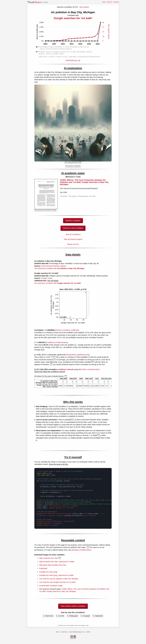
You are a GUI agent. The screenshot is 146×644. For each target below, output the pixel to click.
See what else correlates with (59, 268)
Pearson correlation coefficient (67, 330)
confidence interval (65, 369)
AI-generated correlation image (51, 586)
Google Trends (47, 278)
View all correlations (73, 234)
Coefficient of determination (57, 342)
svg (79, 60)
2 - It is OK (60, 616)
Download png (73, 59)
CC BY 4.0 (73, 637)
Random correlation (73, 221)
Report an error (73, 244)
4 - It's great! (85, 616)
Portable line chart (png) (48, 572)
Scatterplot (43, 568)
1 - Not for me (48, 616)
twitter (88, 632)
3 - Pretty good (72, 616)
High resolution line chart (49, 558)
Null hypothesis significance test (77, 355)
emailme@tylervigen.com (77, 632)
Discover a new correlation (73, 228)
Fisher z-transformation (90, 369)
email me (109, 2)
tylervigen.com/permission (81, 550)
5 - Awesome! (98, 616)
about (104, 2)
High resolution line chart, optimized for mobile (57, 562)
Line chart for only (59, 579)
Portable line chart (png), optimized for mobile (56, 575)
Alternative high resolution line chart (53, 565)
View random (84, 7)
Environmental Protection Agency (54, 266)
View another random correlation (73, 606)
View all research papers (73, 239)
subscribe (116, 2)
